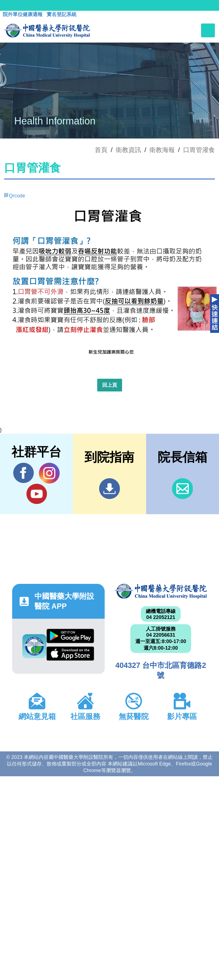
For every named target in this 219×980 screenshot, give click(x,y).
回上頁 (110, 385)
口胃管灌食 (199, 150)
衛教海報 (162, 150)
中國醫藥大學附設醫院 (161, 591)
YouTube (37, 494)
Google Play (70, 636)
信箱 (182, 489)
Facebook (24, 473)
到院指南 (109, 489)
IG (49, 473)
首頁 (101, 150)
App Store (70, 654)
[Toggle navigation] (208, 30)
